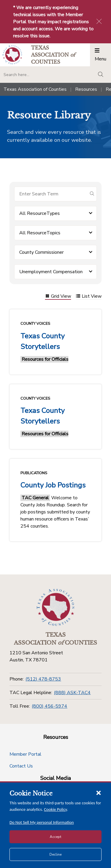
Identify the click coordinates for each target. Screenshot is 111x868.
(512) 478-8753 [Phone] (43, 679)
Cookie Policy (56, 809)
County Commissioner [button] (41, 252)
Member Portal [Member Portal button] (25, 754)
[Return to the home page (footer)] (56, 607)
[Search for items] (51, 194)
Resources (86, 89)
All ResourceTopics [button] (40, 233)
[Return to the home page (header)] (12, 55)
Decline (55, 854)
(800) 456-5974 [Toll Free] (49, 706)
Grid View (58, 297)
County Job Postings (53, 485)
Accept (55, 837)
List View (89, 297)
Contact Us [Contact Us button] (21, 766)
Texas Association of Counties (35, 89)
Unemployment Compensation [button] (51, 272)
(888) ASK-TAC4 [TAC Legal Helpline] (72, 693)
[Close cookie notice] (99, 793)
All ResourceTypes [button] (40, 213)
